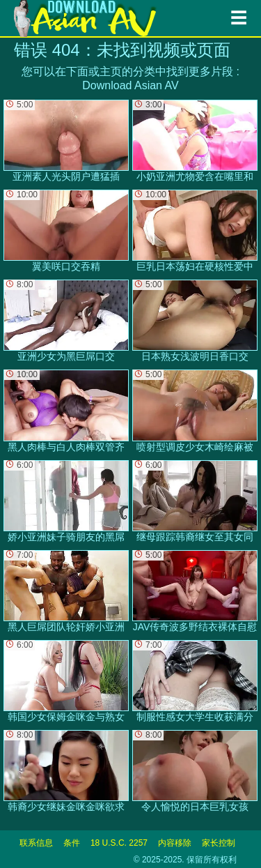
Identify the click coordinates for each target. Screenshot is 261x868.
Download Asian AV (130, 85)
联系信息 (36, 843)
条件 (72, 843)
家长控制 (219, 843)
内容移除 (175, 843)
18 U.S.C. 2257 (119, 843)
